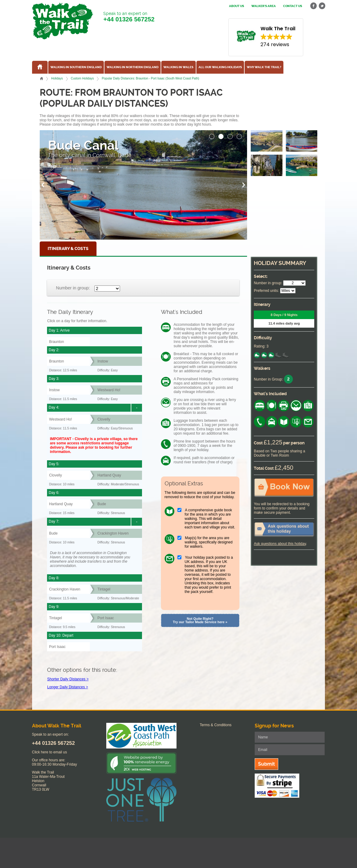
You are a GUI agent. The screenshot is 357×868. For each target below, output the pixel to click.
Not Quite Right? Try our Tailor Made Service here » (200, 620)
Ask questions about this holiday (280, 544)
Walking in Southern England (76, 67)
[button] (212, 135)
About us (237, 6)
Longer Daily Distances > (67, 687)
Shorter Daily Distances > (68, 679)
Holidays (57, 78)
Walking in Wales (178, 67)
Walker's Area (264, 6)
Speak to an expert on (129, 17)
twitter (322, 6)
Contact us (293, 6)
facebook (314, 6)
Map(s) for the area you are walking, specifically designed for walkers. (209, 542)
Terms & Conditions (216, 725)
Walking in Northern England (133, 67)
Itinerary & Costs (68, 249)
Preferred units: (266, 291)
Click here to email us (50, 752)
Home (42, 79)
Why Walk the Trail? (264, 67)
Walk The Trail (63, 21)
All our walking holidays (220, 67)
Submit (266, 764)
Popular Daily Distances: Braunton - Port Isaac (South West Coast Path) (150, 78)
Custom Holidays (82, 78)
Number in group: (73, 288)
